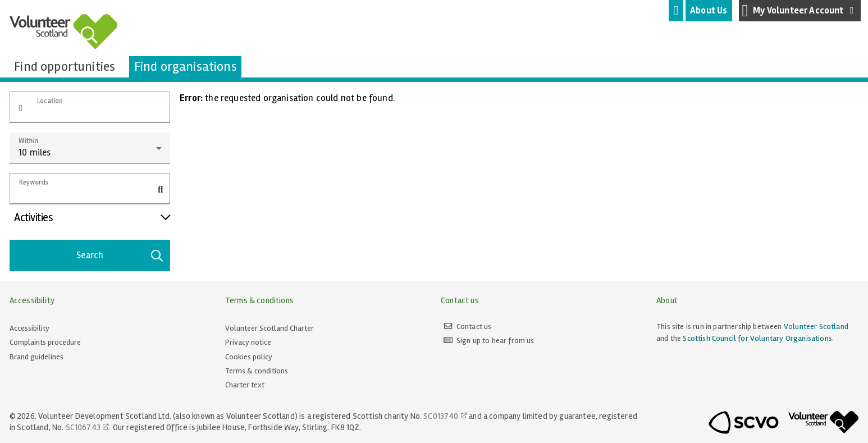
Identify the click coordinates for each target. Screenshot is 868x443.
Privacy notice (248, 342)
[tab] (676, 11)
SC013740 (441, 416)
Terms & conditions (257, 371)
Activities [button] (92, 218)
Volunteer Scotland (816, 326)
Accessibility (29, 328)
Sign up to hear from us (495, 341)
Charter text (245, 385)
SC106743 (83, 427)
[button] (21, 109)
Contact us (474, 326)
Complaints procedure (45, 342)
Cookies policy (249, 357)
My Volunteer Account (800, 11)
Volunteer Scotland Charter (269, 328)
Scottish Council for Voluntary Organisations (757, 338)
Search (120, 255)
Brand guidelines (36, 357)
